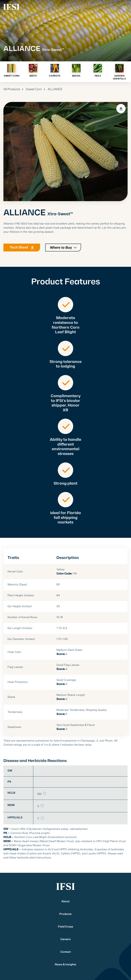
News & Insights (65, 965)
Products (65, 914)
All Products (12, 89)
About (65, 902)
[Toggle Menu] (124, 8)
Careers (66, 939)
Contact (66, 952)
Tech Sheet (19, 249)
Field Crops (66, 927)
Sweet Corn (34, 89)
